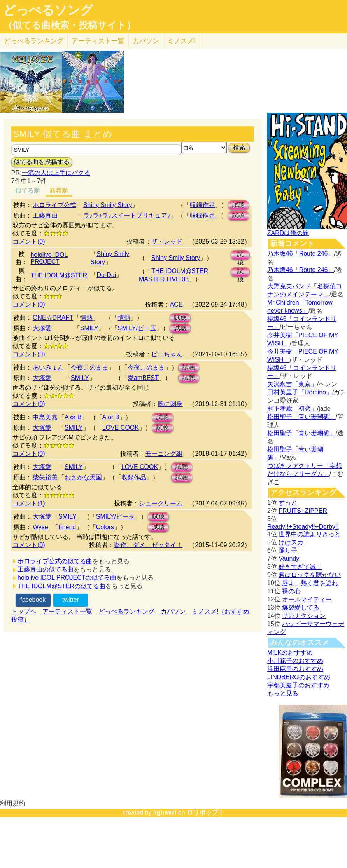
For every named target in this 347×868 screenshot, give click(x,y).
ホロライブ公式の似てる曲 (55, 561)
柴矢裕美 (45, 477)
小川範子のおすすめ (295, 661)
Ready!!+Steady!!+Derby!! (303, 527)
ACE (176, 304)
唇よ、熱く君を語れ (310, 583)
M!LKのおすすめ (290, 653)
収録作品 (202, 205)
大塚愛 (42, 328)
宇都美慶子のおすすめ (298, 685)
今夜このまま (89, 367)
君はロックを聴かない (310, 575)
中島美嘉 (45, 417)
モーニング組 (164, 454)
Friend (67, 527)
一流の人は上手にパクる (56, 173)
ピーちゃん (167, 354)
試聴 (238, 205)
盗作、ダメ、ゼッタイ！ (148, 545)
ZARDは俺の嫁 (288, 233)
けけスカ (291, 542)
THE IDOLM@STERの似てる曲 (61, 586)
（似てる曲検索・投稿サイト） (69, 25)
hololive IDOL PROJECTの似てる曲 (67, 578)
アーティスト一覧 (67, 611)
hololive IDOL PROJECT (49, 258)
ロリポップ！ (205, 813)
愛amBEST (143, 378)
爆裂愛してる (301, 607)
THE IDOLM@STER (59, 275)
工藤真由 (45, 215)
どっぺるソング (48, 10)
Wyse (40, 527)
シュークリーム (161, 503)
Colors (105, 527)
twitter (71, 600)
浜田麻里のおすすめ (295, 669)
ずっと (288, 503)
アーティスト (98, 41)
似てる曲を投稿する (42, 162)
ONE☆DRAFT (53, 318)
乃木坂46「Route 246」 (301, 254)
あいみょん (48, 367)
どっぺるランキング (126, 611)
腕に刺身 (170, 404)
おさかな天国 (83, 477)
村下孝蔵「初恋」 (292, 409)
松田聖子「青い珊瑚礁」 (301, 417)
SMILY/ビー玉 (137, 328)
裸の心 (291, 591)
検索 (239, 147)
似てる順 (28, 191)
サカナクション (304, 616)
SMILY (89, 328)
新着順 (59, 191)
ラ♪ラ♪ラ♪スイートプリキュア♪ (127, 215)
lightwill (165, 813)
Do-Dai (107, 275)
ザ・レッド (167, 241)
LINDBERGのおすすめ (299, 677)
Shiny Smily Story (108, 205)
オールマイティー (307, 599)
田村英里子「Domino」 (300, 392)
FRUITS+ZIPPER (303, 511)
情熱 (86, 318)
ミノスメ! (181, 41)
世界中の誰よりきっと (310, 534)
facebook (33, 600)
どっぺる (34, 41)
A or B (73, 417)
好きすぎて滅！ (300, 567)
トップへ (24, 611)
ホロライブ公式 (54, 205)
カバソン (146, 41)
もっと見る (283, 693)
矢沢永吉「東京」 (292, 384)
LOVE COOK (121, 428)
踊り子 (288, 550)
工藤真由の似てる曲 (46, 569)
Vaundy (289, 559)
